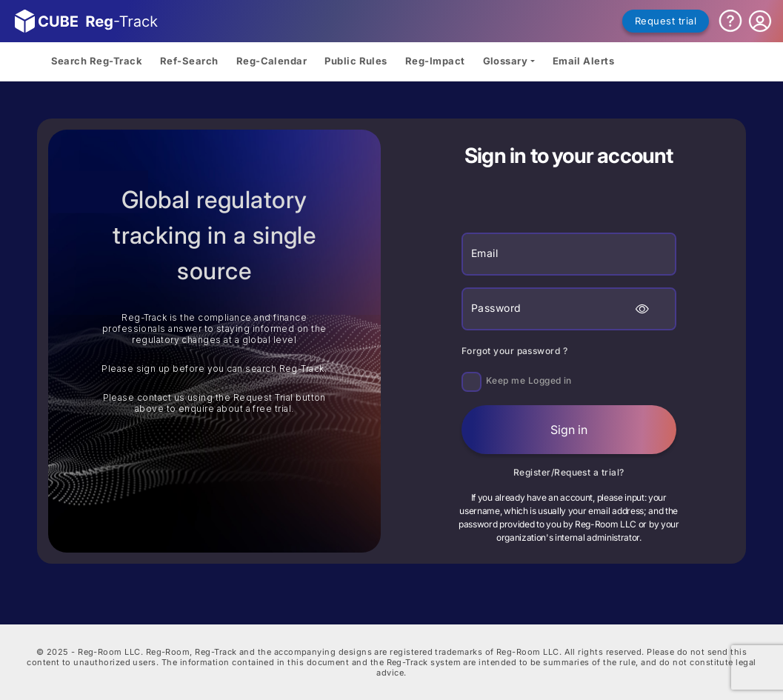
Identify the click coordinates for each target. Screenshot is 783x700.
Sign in (569, 430)
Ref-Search (189, 61)
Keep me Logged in (529, 380)
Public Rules (356, 61)
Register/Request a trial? (569, 472)
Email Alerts (584, 61)
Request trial (666, 21)
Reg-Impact (435, 61)
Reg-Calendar (272, 61)
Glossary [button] (506, 61)
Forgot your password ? (514, 351)
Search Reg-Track (97, 61)
